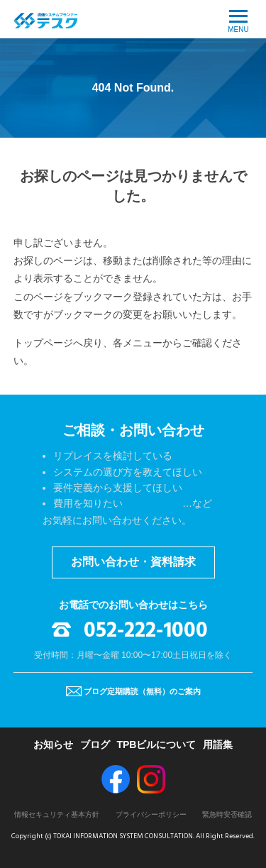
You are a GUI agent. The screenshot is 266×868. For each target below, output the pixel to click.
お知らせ (53, 745)
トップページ (43, 343)
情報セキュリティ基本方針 (57, 814)
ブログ (95, 745)
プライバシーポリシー (151, 814)
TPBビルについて (156, 745)
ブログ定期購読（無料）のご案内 (142, 691)
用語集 (218, 745)
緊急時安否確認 (227, 814)
